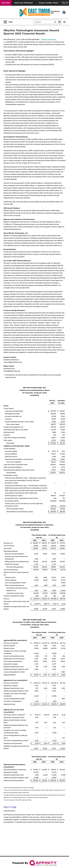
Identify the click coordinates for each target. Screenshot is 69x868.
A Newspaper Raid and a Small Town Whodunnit (21, 3)
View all (65, 3)
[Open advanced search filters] (59, 22)
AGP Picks (6, 3)
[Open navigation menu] (8, 22)
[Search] (43, 22)
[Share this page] (64, 22)
